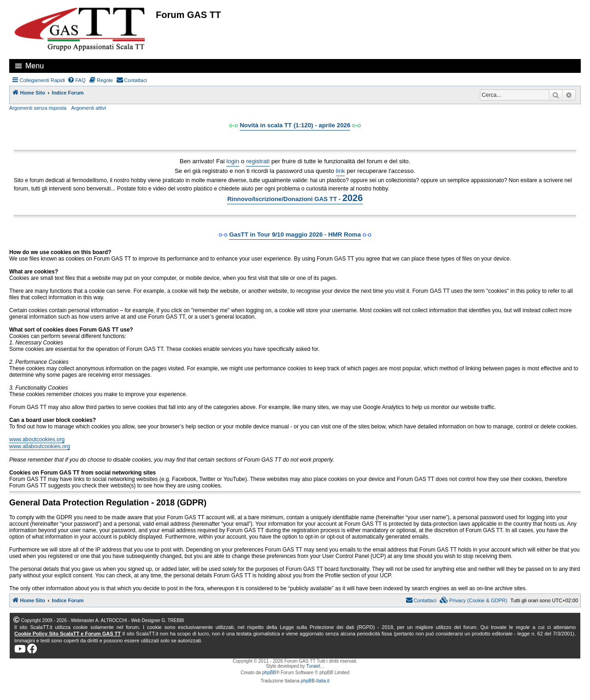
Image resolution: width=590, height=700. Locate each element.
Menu (35, 66)
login (233, 161)
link (341, 171)
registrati (258, 161)
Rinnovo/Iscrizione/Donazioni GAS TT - (295, 198)
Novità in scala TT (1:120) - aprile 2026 (295, 125)
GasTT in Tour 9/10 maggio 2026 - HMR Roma (295, 234)
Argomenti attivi (88, 108)
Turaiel (313, 666)
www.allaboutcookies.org (40, 446)
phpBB (269, 673)
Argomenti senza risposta (38, 108)
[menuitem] (77, 80)
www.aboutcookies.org (37, 439)
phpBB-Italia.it (315, 681)
